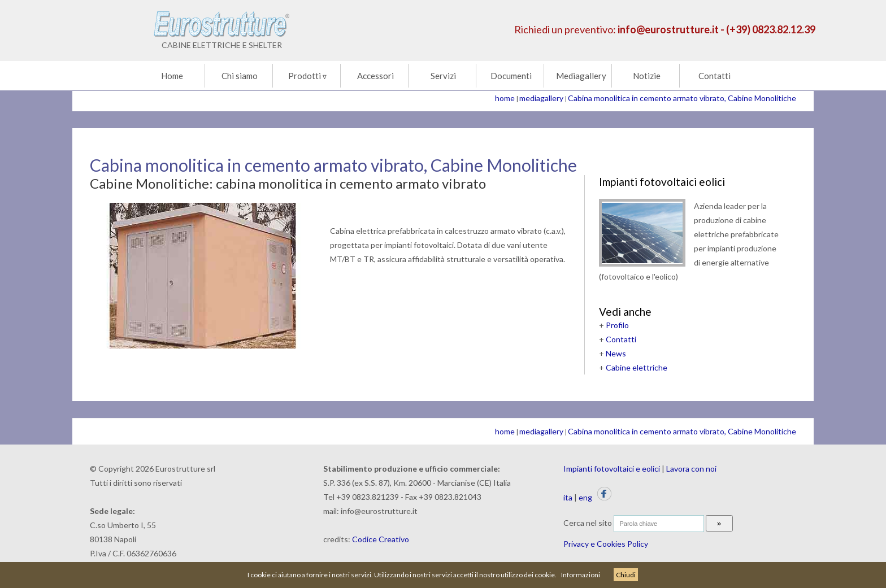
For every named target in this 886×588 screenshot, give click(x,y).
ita (568, 497)
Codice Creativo (381, 539)
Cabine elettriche (637, 367)
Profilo (617, 325)
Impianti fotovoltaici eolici (662, 182)
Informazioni (581, 575)
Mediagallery (581, 76)
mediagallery (541, 98)
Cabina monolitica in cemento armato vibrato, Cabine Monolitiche (682, 98)
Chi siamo (240, 76)
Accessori (375, 76)
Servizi (443, 76)
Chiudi (626, 575)
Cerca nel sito (588, 523)
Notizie (647, 76)
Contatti (715, 76)
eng (585, 497)
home (505, 98)
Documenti (511, 76)
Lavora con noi (691, 469)
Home (172, 76)
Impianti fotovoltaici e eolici (612, 469)
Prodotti (307, 76)
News (616, 353)
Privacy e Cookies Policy (606, 544)
